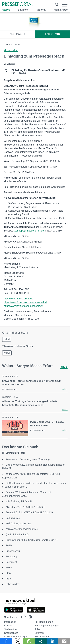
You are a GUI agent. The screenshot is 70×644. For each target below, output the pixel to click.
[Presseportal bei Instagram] (29, 617)
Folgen (52, 34)
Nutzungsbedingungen (47, 626)
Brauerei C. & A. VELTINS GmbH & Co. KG (29, 512)
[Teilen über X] (18, 641)
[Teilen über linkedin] (53, 641)
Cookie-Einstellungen (16, 637)
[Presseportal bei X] (25, 617)
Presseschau (13, 551)
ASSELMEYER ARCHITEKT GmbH (25, 507)
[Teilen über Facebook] (6, 641)
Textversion (10, 629)
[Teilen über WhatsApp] (29, 641)
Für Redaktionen (44, 622)
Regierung (11, 557)
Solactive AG (13, 518)
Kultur (7, 353)
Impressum (10, 622)
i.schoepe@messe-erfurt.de (29, 231)
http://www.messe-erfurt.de (18, 299)
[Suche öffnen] (57, 5)
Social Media (42, 637)
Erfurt (7, 339)
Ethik (8, 573)
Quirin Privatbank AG (17, 535)
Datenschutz (11, 633)
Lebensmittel (13, 584)
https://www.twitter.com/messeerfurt (23, 306)
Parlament (11, 562)
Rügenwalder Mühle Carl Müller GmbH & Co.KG (32, 540)
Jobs (37, 629)
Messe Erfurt (11, 50)
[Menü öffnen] (65, 5)
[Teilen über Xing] (41, 641)
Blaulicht (23, 10)
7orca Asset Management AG (22, 529)
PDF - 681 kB (38, 72)
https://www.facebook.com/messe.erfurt (25, 302)
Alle (64, 367)
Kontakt (8, 626)
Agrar (9, 579)
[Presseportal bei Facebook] (21, 617)
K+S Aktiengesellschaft (18, 524)
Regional (41, 10)
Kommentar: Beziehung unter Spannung (28, 459)
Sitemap (39, 633)
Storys (6, 10)
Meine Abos (61, 10)
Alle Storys (17, 34)
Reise (9, 568)
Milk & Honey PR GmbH (19, 501)
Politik (9, 546)
